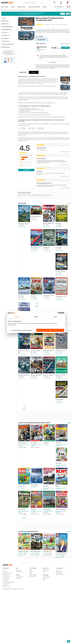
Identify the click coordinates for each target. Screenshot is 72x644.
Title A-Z (4, 33)
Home (4, 18)
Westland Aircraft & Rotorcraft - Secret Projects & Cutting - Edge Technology (24, 225)
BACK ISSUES (22, 203)
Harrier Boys (34, 250)
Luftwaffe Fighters (49, 434)
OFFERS (13, 7)
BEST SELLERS (5, 7)
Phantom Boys (21, 275)
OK (50, 330)
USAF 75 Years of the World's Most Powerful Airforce (24, 409)
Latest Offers (5, 38)
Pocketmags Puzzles (7, 27)
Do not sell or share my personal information (22, 330)
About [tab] (56, 317)
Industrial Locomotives (50, 276)
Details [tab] (36, 317)
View (19, 228)
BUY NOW (65, 48)
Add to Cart (23, 228)
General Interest (13, 10)
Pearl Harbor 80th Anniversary (51, 409)
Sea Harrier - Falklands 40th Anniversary (24, 434)
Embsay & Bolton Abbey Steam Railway (37, 216)
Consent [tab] (17, 317)
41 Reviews (47, 25)
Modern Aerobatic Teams (50, 250)
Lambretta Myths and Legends (51, 224)
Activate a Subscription (8, 44)
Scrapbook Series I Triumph (32, 10)
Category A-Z (5, 35)
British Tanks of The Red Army (51, 300)
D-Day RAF (34, 301)
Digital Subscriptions (5, 10)
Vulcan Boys (21, 301)
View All (69, 203)
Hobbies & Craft (21, 7)
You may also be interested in (28, 583)
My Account (5, 24)
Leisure (45, 7)
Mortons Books (23, 10)
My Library (5, 21)
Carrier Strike (34, 275)
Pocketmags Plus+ (6, 30)
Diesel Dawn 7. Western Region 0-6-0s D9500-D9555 (37, 434)
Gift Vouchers (5, 41)
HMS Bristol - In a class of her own (24, 351)
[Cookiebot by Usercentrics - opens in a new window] (59, 313)
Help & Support (6, 47)
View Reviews (26, 170)
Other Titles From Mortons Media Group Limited (34, 458)
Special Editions (24, 362)
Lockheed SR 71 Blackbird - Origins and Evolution (37, 409)
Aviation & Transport (34, 7)
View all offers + (53, 62)
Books (18, 10)
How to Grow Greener (36, 383)
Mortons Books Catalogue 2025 (24, 383)
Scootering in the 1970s (50, 383)
